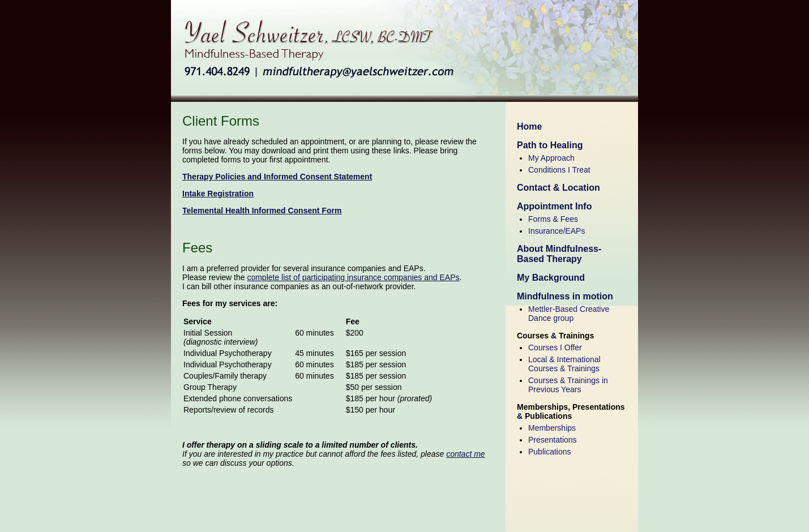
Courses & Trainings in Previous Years (568, 385)
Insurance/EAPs (557, 231)
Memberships (552, 428)
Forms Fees (553, 219)
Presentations (553, 440)
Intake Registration (218, 194)
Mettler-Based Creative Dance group (569, 314)
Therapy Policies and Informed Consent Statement (277, 177)
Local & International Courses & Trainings (564, 364)
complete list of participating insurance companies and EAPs (353, 277)
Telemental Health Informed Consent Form (262, 211)
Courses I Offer (555, 347)
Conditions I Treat (559, 170)
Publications (550, 452)
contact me (465, 454)
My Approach (551, 158)
